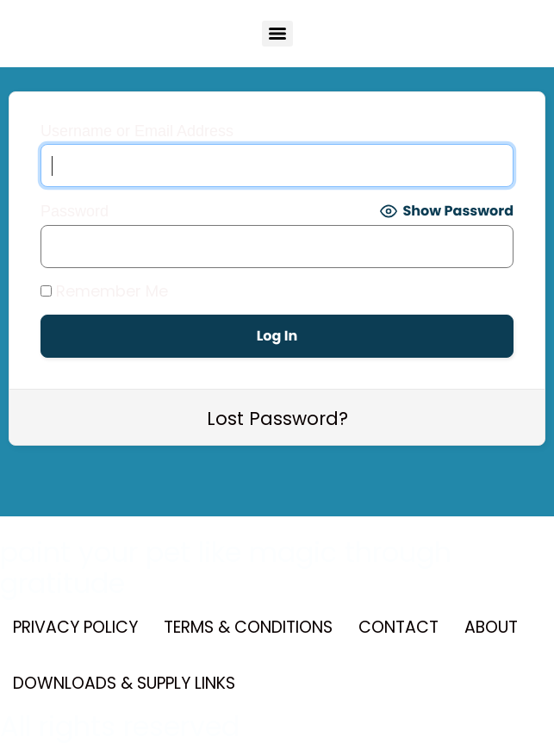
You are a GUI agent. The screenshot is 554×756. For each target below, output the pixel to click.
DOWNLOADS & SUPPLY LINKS (124, 683)
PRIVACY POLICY (75, 627)
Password (75, 211)
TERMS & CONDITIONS (248, 627)
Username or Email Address (137, 131)
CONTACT (398, 627)
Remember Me (104, 291)
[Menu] (277, 34)
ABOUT (491, 627)
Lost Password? (277, 419)
